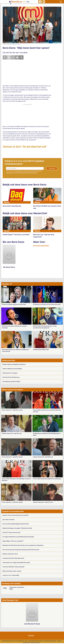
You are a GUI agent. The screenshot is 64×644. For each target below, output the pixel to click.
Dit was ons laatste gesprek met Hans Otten (14, 304)
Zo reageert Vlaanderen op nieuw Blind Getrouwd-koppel (18, 537)
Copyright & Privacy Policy (35, 641)
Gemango (37, 643)
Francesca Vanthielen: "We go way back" (13, 567)
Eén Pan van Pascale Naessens (11, 377)
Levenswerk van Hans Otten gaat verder (13, 558)
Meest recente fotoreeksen (12, 390)
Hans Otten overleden (8, 520)
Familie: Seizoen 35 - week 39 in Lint (12, 433)
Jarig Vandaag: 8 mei (10, 600)
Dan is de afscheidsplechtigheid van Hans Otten (16, 524)
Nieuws (7, 202)
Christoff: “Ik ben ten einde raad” (11, 533)
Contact (31, 636)
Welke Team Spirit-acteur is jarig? (12, 571)
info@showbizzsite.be (50, 641)
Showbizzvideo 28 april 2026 (41, 350)
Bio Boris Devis (9, 267)
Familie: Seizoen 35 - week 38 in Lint (43, 457)
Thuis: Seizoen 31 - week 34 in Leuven (12, 502)
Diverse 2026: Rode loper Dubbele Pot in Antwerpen (47, 479)
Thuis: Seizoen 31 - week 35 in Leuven (12, 457)
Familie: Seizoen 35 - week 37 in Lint (43, 502)
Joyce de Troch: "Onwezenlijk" (11, 575)
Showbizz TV (7, 284)
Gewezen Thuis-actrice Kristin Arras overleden (15, 515)
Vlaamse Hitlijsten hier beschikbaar (12, 369)
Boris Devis (37, 246)
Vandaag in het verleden (11, 584)
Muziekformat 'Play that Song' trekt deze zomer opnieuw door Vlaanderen (23, 545)
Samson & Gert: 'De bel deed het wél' (24, 147)
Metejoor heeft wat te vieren (10, 554)
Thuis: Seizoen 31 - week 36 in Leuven (12, 410)
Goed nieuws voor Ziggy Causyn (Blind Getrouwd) (16, 563)
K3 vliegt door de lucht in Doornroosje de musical (47, 304)
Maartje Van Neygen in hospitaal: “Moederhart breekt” (17, 528)
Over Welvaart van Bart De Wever (11, 382)
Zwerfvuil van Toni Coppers (10, 373)
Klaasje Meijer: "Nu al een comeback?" (13, 541)
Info (26, 641)
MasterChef (45, 246)
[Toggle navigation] (61, 2)
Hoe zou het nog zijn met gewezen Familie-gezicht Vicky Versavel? (21, 550)
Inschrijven (52, 168)
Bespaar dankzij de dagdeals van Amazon (14, 364)
